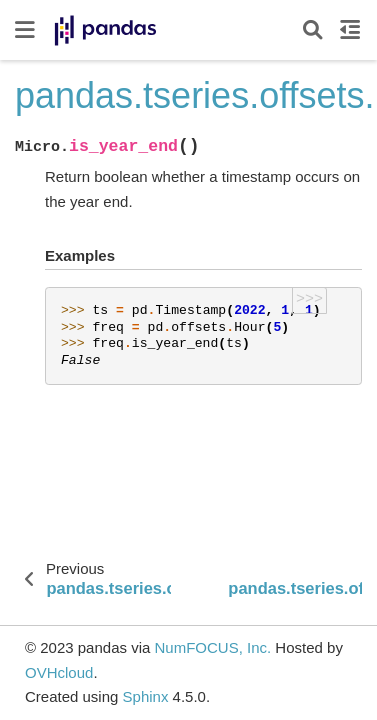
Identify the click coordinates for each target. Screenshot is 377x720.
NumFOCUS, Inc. (212, 647)
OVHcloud (59, 672)
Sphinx (146, 696)
